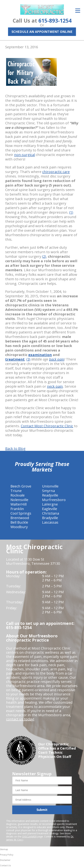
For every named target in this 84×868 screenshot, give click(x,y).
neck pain (55, 386)
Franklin (17, 509)
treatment (15, 359)
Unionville (50, 486)
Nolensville (19, 500)
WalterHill (19, 504)
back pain (57, 359)
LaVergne (50, 504)
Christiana (51, 513)
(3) (28, 359)
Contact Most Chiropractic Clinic (47, 426)
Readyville (50, 495)
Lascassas (50, 522)
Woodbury (19, 527)
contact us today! (20, 719)
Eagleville (50, 509)
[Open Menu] (78, 11)
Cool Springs (21, 513)
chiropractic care (56, 172)
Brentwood (20, 518)
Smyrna (48, 491)
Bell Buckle (19, 522)
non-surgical (25, 155)
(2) (44, 256)
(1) (71, 212)
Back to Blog (15, 449)
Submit (42, 810)
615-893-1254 (55, 21)
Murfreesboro (54, 500)
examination (40, 355)
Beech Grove (21, 486)
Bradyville (50, 518)
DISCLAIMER (29, 836)
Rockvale (18, 495)
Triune (16, 491)
